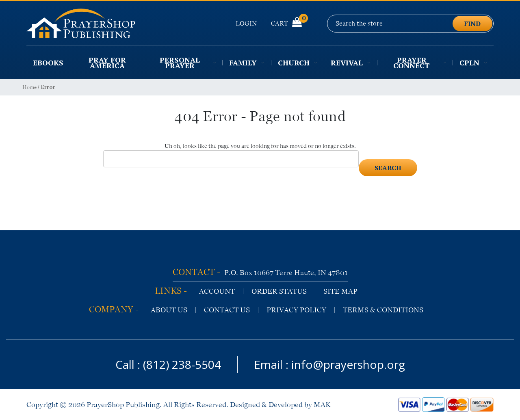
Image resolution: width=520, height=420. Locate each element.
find (472, 24)
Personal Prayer (188, 63)
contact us (227, 310)
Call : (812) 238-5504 (168, 364)
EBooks (48, 63)
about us (169, 310)
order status (279, 291)
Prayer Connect (420, 63)
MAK (322, 404)
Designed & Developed (266, 404)
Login (246, 23)
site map (340, 291)
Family (247, 63)
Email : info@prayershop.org (329, 364)
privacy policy (296, 310)
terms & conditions (383, 310)
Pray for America (107, 63)
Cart (286, 23)
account (217, 291)
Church (298, 63)
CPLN (473, 63)
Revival (351, 63)
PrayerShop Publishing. (124, 404)
